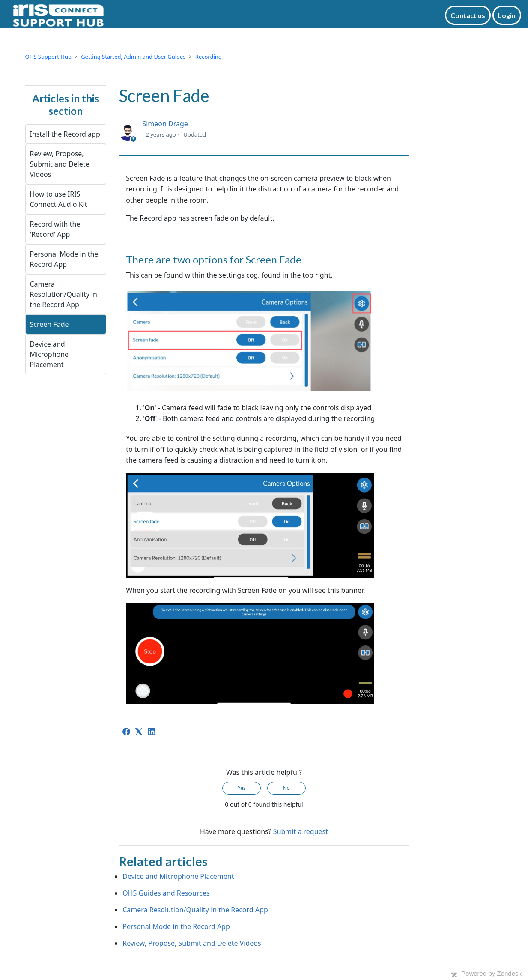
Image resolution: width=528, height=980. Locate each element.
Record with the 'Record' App (55, 229)
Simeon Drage (165, 124)
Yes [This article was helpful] (242, 788)
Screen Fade (49, 324)
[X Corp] (139, 732)
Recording (209, 57)
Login (507, 15)
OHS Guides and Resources (166, 893)
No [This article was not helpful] (286, 788)
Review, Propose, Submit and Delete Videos (60, 164)
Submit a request (301, 831)
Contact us (468, 15)
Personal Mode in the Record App (64, 259)
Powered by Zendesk (491, 973)
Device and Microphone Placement (49, 354)
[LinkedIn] (152, 732)
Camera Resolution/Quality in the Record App (64, 294)
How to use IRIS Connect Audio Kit (59, 199)
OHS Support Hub (48, 57)
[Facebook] (126, 732)
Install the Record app (65, 134)
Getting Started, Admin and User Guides (133, 57)
